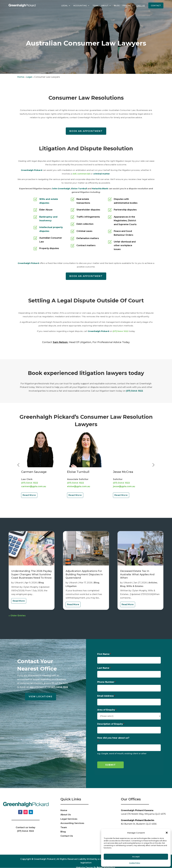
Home (21, 77)
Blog (117, 6)
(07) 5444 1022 (121, 331)
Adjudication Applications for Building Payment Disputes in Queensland (84, 574)
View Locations (41, 697)
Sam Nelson (60, 342)
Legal (64, 6)
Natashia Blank (100, 189)
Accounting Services (72, 823)
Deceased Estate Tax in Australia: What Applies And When (137, 574)
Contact (156, 6)
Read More (29, 495)
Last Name (103, 668)
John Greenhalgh (61, 189)
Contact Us (67, 836)
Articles (153, 583)
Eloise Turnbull (79, 189)
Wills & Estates (135, 586)
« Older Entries (17, 616)
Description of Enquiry (110, 724)
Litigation (71, 586)
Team (95, 6)
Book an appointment (86, 131)
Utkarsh (19, 583)
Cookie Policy (135, 863)
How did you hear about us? (113, 738)
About (105, 6)
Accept (136, 857)
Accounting (80, 6)
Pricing (127, 6)
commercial (84, 174)
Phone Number (106, 682)
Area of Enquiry (106, 710)
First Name (103, 654)
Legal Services (69, 819)
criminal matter (102, 174)
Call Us (141, 6)
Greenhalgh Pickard (31, 170)
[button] (167, 833)
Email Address (105, 696)
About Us (66, 815)
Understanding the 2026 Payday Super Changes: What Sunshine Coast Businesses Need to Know (32, 574)
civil (74, 174)
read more (19, 601)
